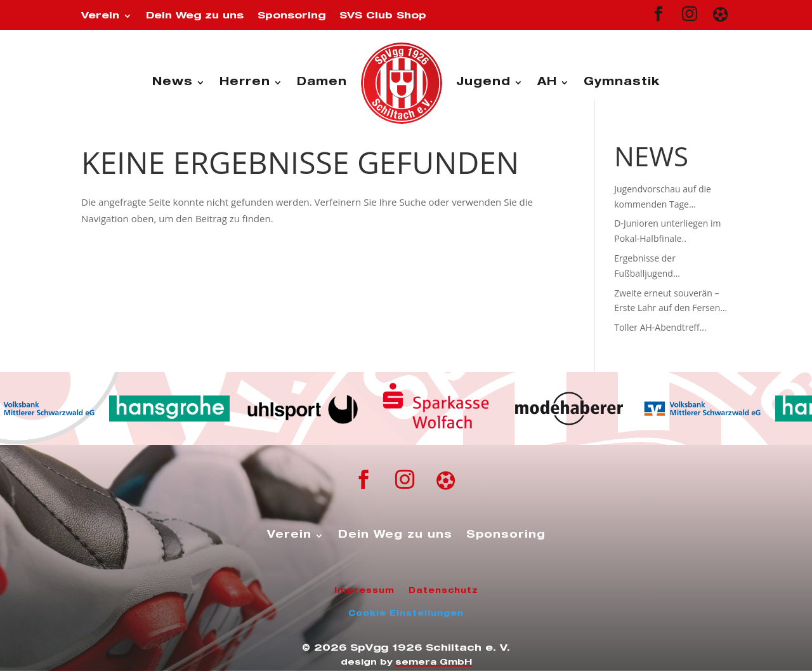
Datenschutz (443, 591)
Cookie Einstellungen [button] (406, 614)
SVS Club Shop (383, 16)
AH (547, 83)
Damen (322, 83)
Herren (245, 83)
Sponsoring (291, 16)
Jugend (483, 83)
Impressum (364, 591)
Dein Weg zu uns (195, 16)
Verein (100, 16)
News (173, 83)
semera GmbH (434, 663)
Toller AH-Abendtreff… (660, 327)
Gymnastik (622, 83)
